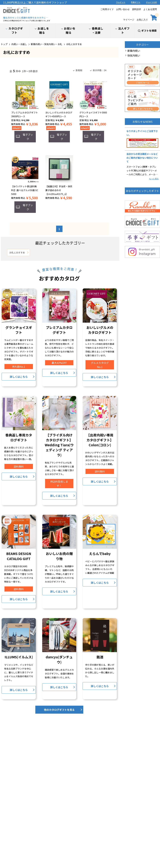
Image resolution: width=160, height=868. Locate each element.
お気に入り (142, 17)
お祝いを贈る (70, 30)
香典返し (98, 31)
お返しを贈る (43, 30)
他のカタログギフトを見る (59, 710)
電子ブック (28, 137)
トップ (4, 44)
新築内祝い (134, 51)
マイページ (129, 17)
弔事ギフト (136, 2)
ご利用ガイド (107, 9)
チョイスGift (151, 2)
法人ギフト (124, 30)
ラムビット (121, 2)
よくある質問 (150, 9)
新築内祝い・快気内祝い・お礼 (47, 44)
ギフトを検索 (149, 31)
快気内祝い (134, 55)
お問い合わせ (123, 9)
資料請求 (137, 9)
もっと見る (154, 179)
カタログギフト (16, 30)
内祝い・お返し (19, 44)
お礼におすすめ (74, 44)
